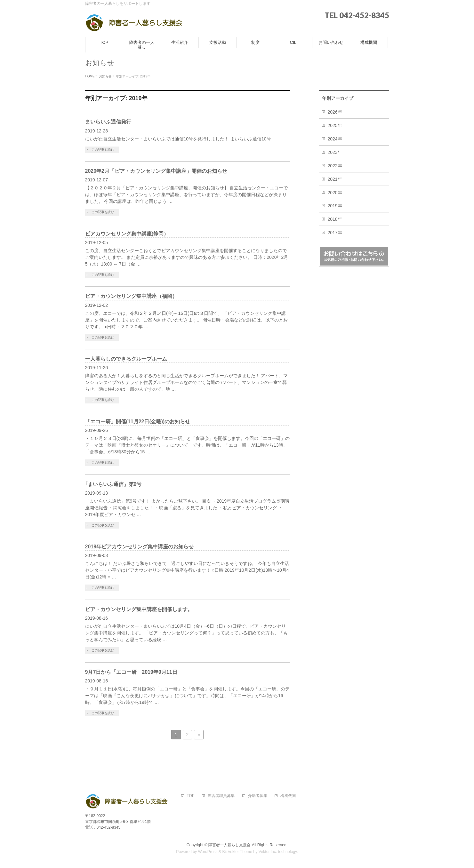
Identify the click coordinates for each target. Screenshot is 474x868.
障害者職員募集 (221, 796)
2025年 (335, 125)
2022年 (335, 166)
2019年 (335, 206)
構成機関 (288, 796)
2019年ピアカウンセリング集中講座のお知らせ (141, 547)
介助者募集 (258, 796)
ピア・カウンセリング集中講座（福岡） (131, 296)
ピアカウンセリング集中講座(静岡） (127, 234)
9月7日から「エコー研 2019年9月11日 (131, 672)
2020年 (335, 193)
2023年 (335, 152)
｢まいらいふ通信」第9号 (113, 484)
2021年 (335, 179)
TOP (191, 796)
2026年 (335, 112)
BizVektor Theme (237, 852)
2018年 (335, 219)
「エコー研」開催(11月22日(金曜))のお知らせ (138, 422)
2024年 (335, 139)
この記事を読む (103, 150)
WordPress (208, 852)
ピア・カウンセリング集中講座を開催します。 (139, 609)
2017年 (335, 233)
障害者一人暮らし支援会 (229, 845)
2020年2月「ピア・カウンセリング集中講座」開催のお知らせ (156, 171)
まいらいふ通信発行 (108, 122)
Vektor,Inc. (268, 852)
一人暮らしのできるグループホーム (126, 359)
